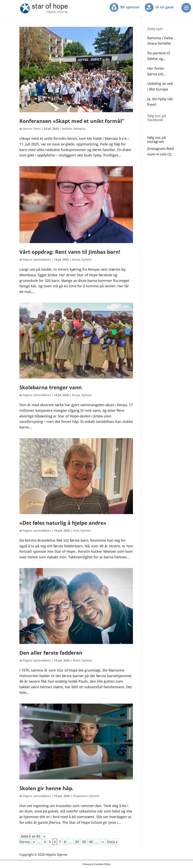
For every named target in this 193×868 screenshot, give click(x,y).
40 (91, 842)
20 (77, 842)
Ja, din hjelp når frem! (160, 102)
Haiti (76, 530)
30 (84, 842)
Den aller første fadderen (51, 653)
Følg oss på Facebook (156, 118)
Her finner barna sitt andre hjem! (157, 71)
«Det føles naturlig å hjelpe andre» (63, 523)
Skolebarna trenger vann (51, 387)
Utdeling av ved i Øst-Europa (160, 86)
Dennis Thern (32, 129)
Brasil (77, 660)
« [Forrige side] (34, 842)
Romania (80, 129)
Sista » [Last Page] (112, 842)
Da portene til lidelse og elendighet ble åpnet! (159, 56)
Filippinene (80, 796)
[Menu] (186, 8)
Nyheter (67, 129)
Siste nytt (155, 29)
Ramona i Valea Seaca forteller (160, 41)
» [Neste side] (103, 842)
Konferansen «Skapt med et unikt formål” (72, 121)
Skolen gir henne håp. (46, 788)
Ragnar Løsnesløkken (37, 259)
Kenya (76, 259)
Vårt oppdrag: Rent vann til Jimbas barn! (70, 252)
